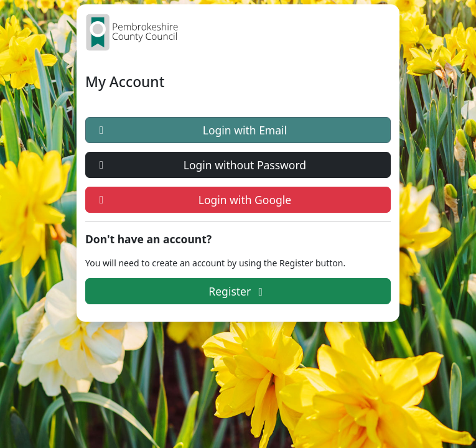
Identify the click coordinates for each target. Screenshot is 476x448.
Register (238, 291)
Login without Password (200, 165)
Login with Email (191, 130)
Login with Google (193, 200)
